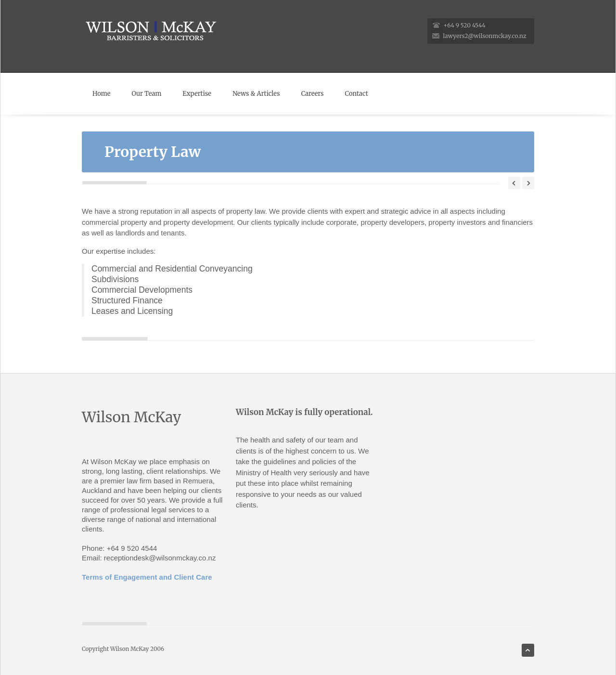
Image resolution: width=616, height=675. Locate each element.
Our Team (146, 94)
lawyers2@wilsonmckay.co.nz (485, 36)
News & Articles (256, 94)
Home (101, 94)
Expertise (197, 94)
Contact (357, 94)
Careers (313, 94)
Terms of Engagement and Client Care (147, 577)
